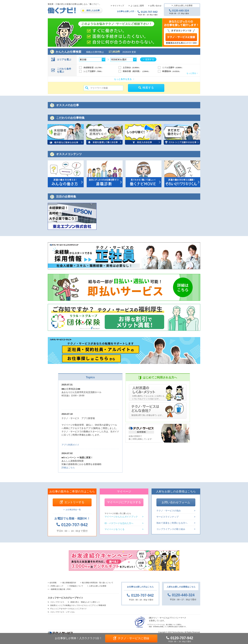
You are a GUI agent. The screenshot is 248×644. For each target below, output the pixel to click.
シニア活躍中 (93, 71)
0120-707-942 (149, 12)
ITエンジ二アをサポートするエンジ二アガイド (68, 609)
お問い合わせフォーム (176, 502)
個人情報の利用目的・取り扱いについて (98, 583)
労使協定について (76, 586)
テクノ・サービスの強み (169, 511)
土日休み (132, 67)
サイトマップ (118, 6)
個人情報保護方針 (69, 583)
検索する (148, 88)
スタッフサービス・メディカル (62, 612)
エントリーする (74, 502)
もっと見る (191, 73)
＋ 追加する (148, 59)
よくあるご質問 (137, 6)
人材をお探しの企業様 (183, 6)
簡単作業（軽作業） (136, 71)
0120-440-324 (181, 11)
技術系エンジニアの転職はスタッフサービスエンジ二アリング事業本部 (78, 605)
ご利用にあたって (56, 586)
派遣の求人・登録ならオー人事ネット (85, 602)
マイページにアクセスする (124, 502)
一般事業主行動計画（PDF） (61, 589)
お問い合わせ (156, 6)
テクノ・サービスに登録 (133, 638)
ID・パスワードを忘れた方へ (119, 523)
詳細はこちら (68, 467)
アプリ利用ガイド (70, 445)
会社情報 (53, 583)
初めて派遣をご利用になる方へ (172, 523)
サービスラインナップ (167, 517)
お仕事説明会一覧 (73, 510)
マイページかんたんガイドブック (121, 515)
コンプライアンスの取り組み (171, 529)
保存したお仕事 (93, 10)
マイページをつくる (115, 529)
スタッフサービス (57, 602)
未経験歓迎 (93, 67)
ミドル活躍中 (173, 67)
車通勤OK (171, 71)
